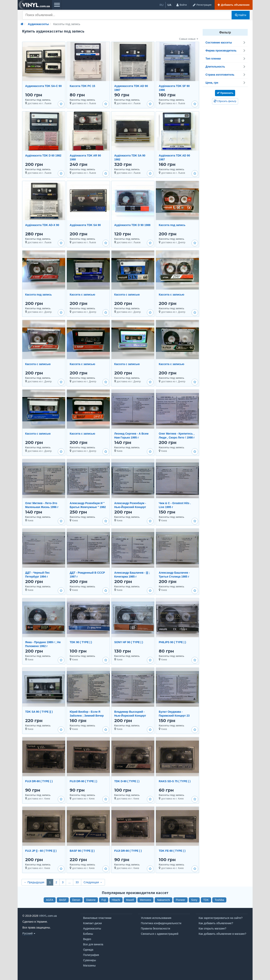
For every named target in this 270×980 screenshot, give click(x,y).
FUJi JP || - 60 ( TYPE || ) (41, 851)
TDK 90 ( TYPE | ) (81, 642)
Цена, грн (226, 83)
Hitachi (116, 900)
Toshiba (219, 900)
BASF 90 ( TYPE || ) (82, 851)
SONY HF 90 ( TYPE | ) (129, 642)
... (70, 882)
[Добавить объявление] (233, 5)
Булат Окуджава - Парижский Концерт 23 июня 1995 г (174, 716)
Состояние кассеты (226, 42)
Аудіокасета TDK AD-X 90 (42, 225)
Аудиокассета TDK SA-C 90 (43, 86)
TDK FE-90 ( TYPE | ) (172, 851)
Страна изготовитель (226, 75)
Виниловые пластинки (97, 918)
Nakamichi (163, 900)
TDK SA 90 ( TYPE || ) (39, 712)
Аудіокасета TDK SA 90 (85, 225)
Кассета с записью (82, 295)
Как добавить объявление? (216, 923)
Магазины (89, 966)
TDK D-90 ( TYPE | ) (127, 781)
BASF (63, 900)
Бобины (88, 934)
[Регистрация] (202, 5)
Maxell (130, 900)
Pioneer (181, 900)
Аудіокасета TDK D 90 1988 (132, 225)
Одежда (88, 950)
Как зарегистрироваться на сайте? (221, 918)
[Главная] (22, 24)
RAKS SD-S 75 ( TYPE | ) (175, 781)
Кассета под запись (172, 225)
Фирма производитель (226, 51)
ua (169, 5)
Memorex (145, 900)
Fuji (104, 900)
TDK (206, 900)
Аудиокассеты (92, 928)
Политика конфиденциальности (161, 923)
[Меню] (57, 5)
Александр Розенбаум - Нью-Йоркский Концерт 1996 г (130, 507)
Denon (76, 900)
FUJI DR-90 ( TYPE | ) (39, 781)
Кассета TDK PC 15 (82, 86)
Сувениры (90, 960)
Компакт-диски (93, 923)
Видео (87, 939)
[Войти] (181, 5)
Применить (225, 93)
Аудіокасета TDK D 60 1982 (43, 155)
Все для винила (93, 944)
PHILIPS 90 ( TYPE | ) (172, 642)
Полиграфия (91, 955)
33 (77, 882)
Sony (194, 900)
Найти (241, 15)
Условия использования (156, 918)
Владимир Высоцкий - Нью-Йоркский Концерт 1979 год (130, 716)
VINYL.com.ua (48, 916)
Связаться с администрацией (160, 934)
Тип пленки (226, 59)
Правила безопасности (156, 928)
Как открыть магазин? (213, 928)
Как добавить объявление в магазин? (223, 934)
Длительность (226, 67)
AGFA (50, 900)
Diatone (91, 900)
